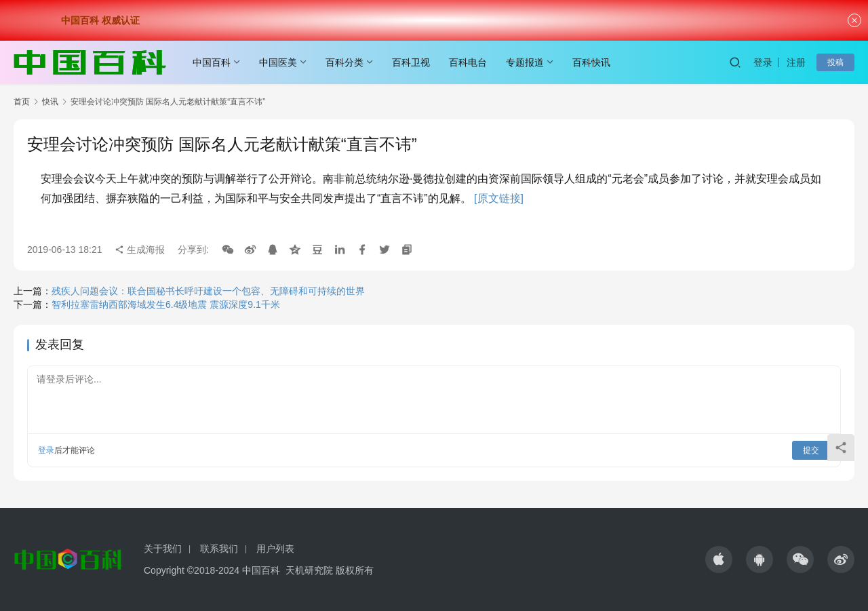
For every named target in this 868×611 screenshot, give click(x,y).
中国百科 (212, 62)
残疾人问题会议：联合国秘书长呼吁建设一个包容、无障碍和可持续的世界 (208, 291)
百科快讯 (591, 62)
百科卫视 (411, 62)
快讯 (50, 102)
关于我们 (163, 549)
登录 (763, 62)
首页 (22, 102)
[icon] (719, 559)
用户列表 (275, 549)
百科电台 (468, 62)
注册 (796, 62)
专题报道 (525, 62)
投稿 (835, 62)
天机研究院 (309, 570)
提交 (811, 450)
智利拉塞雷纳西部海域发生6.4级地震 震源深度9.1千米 (166, 304)
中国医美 (278, 62)
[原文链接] (499, 198)
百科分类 (344, 62)
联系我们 (219, 549)
